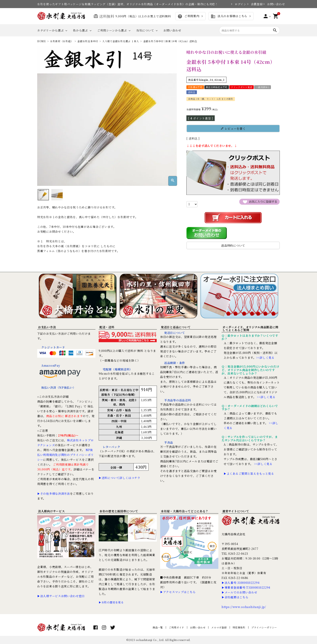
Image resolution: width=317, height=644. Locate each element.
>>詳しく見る (265, 358)
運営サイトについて (236, 511)
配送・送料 (107, 327)
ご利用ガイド (176, 627)
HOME (42, 41)
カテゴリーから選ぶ (50, 30)
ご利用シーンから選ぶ (112, 30)
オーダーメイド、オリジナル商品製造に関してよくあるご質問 (250, 328)
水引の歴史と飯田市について (119, 511)
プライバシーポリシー (264, 627)
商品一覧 (158, 627)
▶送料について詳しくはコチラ (119, 478)
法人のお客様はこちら (229, 16)
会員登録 (255, 4)
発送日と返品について (176, 327)
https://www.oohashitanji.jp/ (244, 607)
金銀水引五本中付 (88, 41)
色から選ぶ (80, 30)
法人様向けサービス (51, 511)
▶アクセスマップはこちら (178, 592)
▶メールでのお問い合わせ (239, 592)
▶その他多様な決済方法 (54, 494)
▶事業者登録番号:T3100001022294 (246, 587)
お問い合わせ (273, 4)
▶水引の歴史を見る (111, 602)
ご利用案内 (188, 16)
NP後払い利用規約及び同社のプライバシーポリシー (65, 455)
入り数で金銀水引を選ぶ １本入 (121, 41)
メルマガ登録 (219, 627)
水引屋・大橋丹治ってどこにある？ (185, 511)
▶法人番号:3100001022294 (240, 583)
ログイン (239, 4)
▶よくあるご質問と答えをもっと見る (249, 474)
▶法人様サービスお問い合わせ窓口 (61, 596)
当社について (145, 30)
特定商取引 (239, 627)
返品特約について (233, 245)
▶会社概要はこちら (235, 597)
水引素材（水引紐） (62, 41)
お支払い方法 (47, 327)
